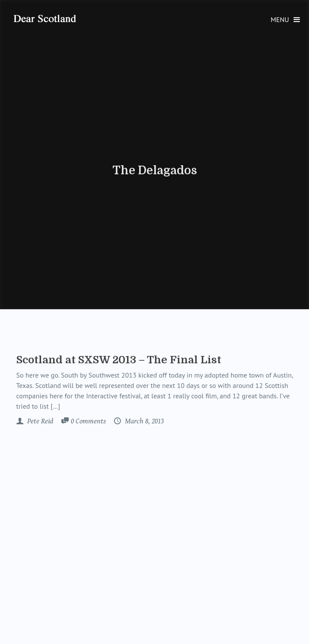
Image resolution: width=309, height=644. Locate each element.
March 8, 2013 (143, 421)
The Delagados (155, 170)
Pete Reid (39, 421)
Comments (88, 422)
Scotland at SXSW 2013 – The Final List (119, 360)
